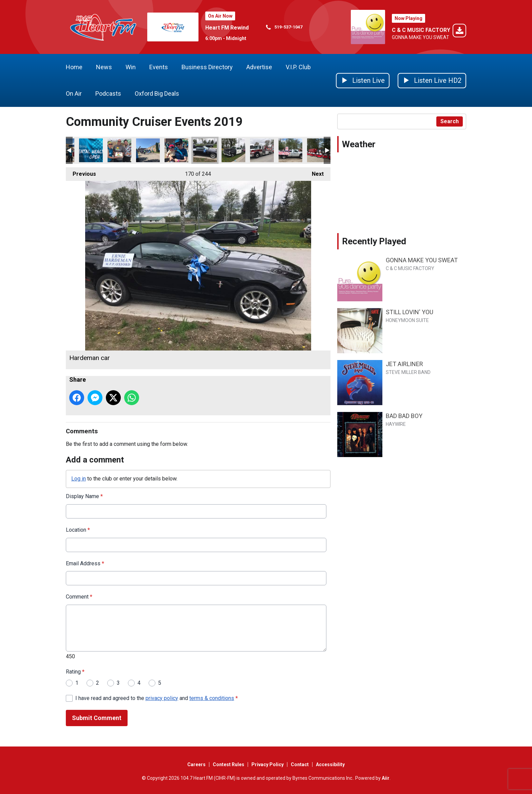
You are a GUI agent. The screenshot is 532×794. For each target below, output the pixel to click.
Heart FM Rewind (227, 28)
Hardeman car (205, 150)
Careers (196, 764)
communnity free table (290, 150)
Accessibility (330, 764)
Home (74, 67)
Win (131, 67)
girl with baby (176, 150)
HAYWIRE (396, 424)
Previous (81, 172)
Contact (300, 764)
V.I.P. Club (298, 67)
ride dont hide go (148, 150)
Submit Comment (97, 718)
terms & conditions (212, 698)
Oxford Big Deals (157, 93)
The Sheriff (233, 150)
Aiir (386, 778)
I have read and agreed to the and (157, 698)
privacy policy (162, 698)
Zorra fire (262, 150)
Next (314, 172)
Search (450, 121)
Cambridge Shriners (319, 150)
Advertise (259, 67)
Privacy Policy (268, 764)
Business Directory (207, 67)
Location (78, 530)
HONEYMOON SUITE (407, 320)
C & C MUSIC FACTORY (421, 30)
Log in (79, 479)
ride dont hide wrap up (119, 150)
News (104, 67)
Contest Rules (229, 764)
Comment (79, 597)
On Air (74, 93)
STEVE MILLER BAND (408, 372)
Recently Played (374, 241)
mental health (91, 150)
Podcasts (108, 93)
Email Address (85, 563)
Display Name (84, 496)
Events (159, 67)
